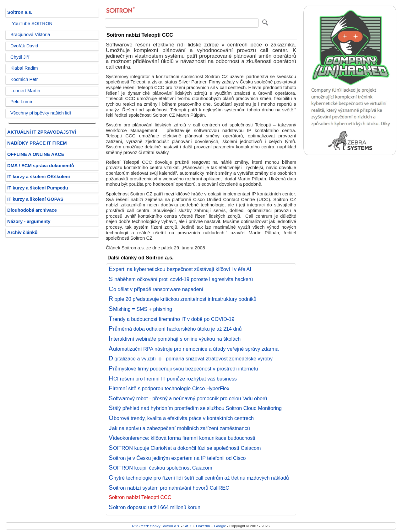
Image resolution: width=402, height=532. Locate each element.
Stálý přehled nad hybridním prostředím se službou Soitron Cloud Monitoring (195, 408)
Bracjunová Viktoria (30, 35)
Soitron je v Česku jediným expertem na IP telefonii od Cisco (177, 458)
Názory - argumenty (29, 221)
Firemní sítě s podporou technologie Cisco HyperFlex (169, 388)
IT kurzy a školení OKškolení (39, 177)
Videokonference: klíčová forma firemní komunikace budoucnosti (182, 438)
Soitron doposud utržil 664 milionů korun (155, 507)
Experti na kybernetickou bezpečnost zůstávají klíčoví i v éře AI (180, 269)
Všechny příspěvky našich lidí (41, 113)
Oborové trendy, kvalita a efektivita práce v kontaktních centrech (181, 418)
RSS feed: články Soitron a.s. (156, 526)
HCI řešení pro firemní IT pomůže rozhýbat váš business (173, 379)
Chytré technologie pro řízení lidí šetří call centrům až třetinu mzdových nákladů (199, 478)
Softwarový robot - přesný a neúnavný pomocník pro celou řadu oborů (188, 398)
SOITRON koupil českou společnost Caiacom (160, 468)
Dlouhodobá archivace (32, 210)
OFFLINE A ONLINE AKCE (36, 154)
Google (220, 526)
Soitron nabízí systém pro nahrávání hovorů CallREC (169, 488)
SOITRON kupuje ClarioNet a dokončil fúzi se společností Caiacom (185, 448)
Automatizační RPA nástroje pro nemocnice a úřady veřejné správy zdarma (194, 349)
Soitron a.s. (20, 12)
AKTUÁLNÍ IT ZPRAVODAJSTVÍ (42, 132)
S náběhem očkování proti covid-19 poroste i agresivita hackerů (181, 279)
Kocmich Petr (24, 79)
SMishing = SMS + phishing (140, 309)
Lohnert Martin (25, 91)
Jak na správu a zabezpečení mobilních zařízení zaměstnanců (179, 428)
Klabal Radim (24, 68)
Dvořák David (24, 46)
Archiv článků (22, 232)
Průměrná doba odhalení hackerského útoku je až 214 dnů (175, 329)
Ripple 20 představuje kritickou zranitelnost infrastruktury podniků (182, 299)
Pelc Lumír (21, 102)
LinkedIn (203, 526)
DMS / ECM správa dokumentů (41, 166)
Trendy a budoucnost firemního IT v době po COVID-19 (171, 319)
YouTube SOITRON (32, 24)
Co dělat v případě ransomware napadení (156, 289)
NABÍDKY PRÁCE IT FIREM (37, 143)
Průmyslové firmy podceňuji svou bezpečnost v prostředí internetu (183, 369)
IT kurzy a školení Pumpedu (38, 188)
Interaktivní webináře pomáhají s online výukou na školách (175, 339)
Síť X (188, 526)
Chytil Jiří (20, 57)
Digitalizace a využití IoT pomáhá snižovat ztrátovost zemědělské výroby (191, 359)
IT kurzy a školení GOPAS (35, 199)
